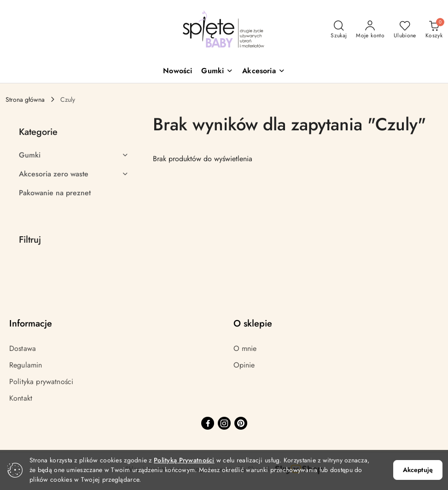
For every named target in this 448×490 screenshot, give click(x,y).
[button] (217, 72)
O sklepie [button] (253, 324)
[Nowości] (177, 72)
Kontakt (21, 398)
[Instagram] (224, 423)
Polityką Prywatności (184, 460)
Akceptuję (418, 470)
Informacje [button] (31, 324)
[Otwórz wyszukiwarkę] (339, 30)
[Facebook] (208, 423)
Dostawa (23, 348)
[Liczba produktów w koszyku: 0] (434, 30)
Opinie (244, 365)
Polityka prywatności (41, 382)
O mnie (245, 348)
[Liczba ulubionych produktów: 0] (405, 30)
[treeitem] (74, 155)
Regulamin (26, 365)
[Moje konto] (370, 30)
